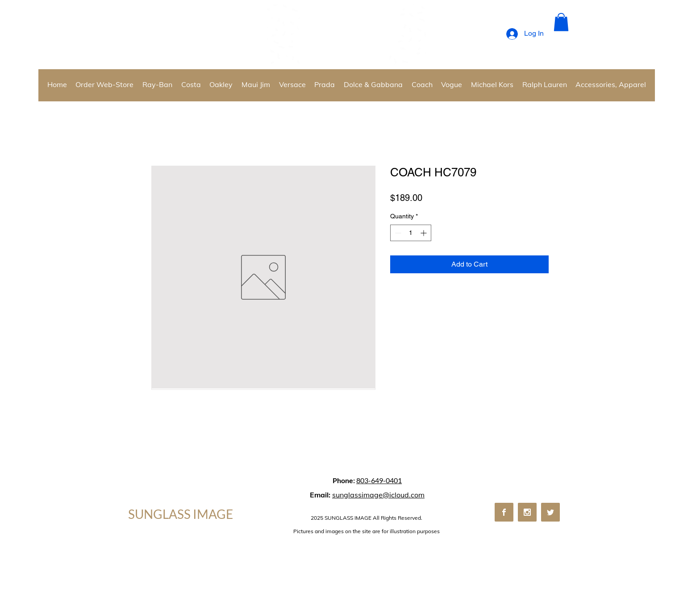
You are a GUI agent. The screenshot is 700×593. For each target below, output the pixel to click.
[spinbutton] (411, 233)
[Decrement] (397, 233)
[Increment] (424, 233)
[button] (561, 22)
